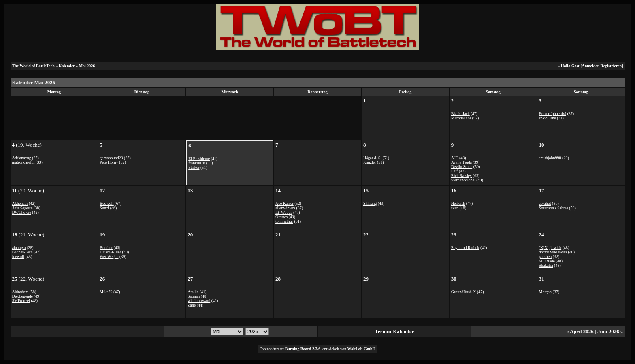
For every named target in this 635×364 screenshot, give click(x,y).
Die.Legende (22, 296)
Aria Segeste (22, 208)
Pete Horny (109, 162)
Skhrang (370, 203)
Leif (455, 171)
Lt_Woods (284, 212)
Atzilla (193, 292)
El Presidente (199, 159)
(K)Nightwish (550, 248)
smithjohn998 (550, 158)
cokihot (545, 203)
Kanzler (370, 162)
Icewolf (18, 257)
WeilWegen (109, 257)
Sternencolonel (463, 180)
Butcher (106, 248)
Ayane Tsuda (461, 162)
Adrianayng (22, 158)
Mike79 (106, 292)
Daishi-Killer (110, 252)
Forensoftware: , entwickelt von (318, 349)
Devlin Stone (462, 167)
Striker (194, 167)
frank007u (197, 163)
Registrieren (611, 66)
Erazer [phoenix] (553, 114)
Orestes (281, 217)
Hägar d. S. (372, 158)
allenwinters (285, 208)
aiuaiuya (19, 248)
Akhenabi (20, 203)
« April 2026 (580, 331)
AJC (455, 158)
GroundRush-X (464, 292)
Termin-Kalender (394, 331)
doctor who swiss (553, 252)
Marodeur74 (461, 118)
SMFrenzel (21, 301)
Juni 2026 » (610, 331)
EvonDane (548, 118)
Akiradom (20, 292)
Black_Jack (460, 114)
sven (455, 208)
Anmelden (590, 66)
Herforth (458, 203)
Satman (194, 296)
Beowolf (107, 203)
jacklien (546, 257)
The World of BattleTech (33, 66)
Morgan (545, 292)
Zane (192, 305)
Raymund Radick (465, 248)
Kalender (67, 66)
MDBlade (547, 261)
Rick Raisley (461, 176)
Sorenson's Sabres (554, 208)
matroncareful (23, 162)
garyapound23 (111, 158)
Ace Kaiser (284, 203)
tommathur (284, 221)
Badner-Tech (22, 252)
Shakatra (546, 265)
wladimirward (199, 301)
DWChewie (22, 212)
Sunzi (104, 208)
